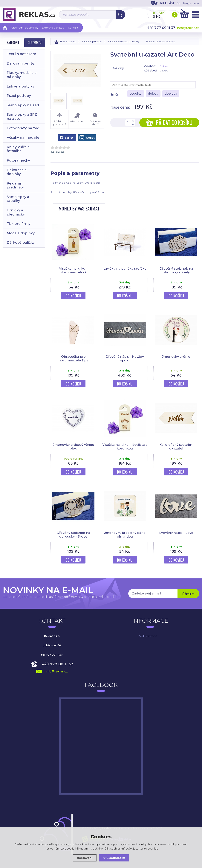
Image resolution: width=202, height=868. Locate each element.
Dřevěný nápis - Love (176, 533)
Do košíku (73, 296)
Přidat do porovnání (59, 119)
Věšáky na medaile (23, 138)
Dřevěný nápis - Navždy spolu (125, 358)
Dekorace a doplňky (17, 172)
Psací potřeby (19, 96)
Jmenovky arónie (176, 357)
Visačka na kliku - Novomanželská (73, 270)
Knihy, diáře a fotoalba (18, 149)
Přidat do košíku (169, 122)
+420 (57, 664)
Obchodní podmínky (25, 28)
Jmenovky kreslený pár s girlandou (125, 535)
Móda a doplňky (21, 233)
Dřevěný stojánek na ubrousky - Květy (176, 270)
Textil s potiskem (21, 54)
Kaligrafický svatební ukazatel (176, 447)
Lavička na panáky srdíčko (125, 268)
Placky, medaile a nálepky (22, 75)
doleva (153, 94)
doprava (171, 94)
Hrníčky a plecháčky (16, 212)
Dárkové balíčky (21, 243)
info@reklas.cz (188, 28)
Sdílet (66, 138)
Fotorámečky (18, 160)
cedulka (136, 94)
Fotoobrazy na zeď (23, 128)
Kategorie (13, 43)
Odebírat (188, 594)
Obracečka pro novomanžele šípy (73, 358)
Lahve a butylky (20, 86)
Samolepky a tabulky (18, 199)
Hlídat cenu (77, 118)
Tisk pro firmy (19, 224)
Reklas (164, 66)
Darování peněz (21, 63)
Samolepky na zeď (23, 105)
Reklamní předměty (15, 185)
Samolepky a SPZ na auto (22, 117)
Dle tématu (35, 43)
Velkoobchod (148, 636)
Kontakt (73, 28)
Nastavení (85, 858)
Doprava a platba (53, 28)
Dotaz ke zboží (95, 119)
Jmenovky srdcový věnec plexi (73, 447)
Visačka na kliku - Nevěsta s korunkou (125, 447)
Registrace (191, 3)
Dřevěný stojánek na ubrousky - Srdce (73, 535)
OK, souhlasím (114, 858)
